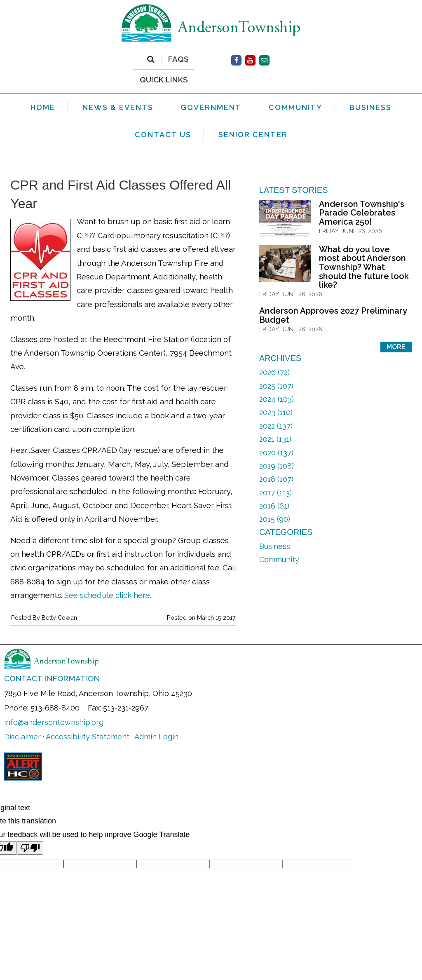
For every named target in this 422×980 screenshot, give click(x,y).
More (396, 347)
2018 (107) (276, 479)
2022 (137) (276, 426)
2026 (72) (274, 372)
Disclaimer (22, 737)
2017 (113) (275, 493)
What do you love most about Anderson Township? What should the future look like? (364, 267)
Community (279, 559)
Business (275, 546)
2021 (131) (275, 439)
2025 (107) (276, 386)
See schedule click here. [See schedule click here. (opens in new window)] (108, 595)
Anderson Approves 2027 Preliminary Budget (333, 315)
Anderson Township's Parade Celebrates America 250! (362, 213)
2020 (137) (276, 453)
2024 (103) (277, 399)
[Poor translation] (30, 848)
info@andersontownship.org (54, 722)
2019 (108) (277, 466)
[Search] (151, 59)
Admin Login (156, 737)
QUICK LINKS (164, 79)
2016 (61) (274, 506)
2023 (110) (276, 412)
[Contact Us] (264, 60)
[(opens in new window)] (236, 60)
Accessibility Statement (88, 737)
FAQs (178, 59)
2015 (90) (275, 519)
